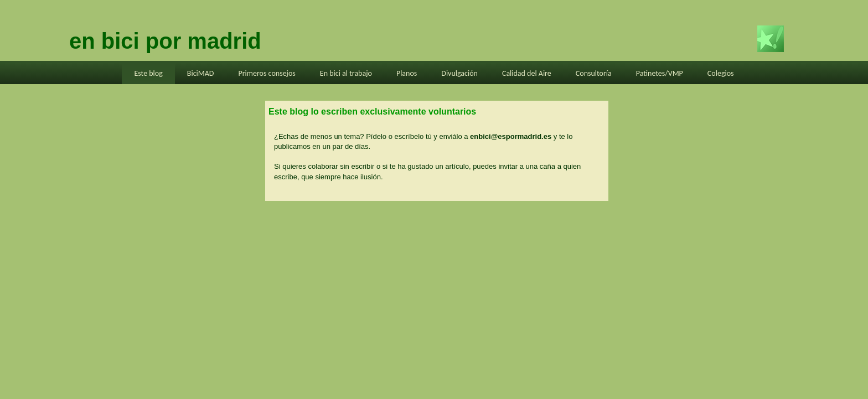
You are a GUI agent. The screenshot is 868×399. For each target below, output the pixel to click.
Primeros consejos (267, 73)
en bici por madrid (165, 41)
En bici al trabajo (346, 73)
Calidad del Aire (527, 73)
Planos (407, 73)
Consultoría (594, 73)
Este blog (148, 73)
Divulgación (459, 73)
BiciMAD (201, 73)
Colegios (721, 73)
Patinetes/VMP (660, 73)
